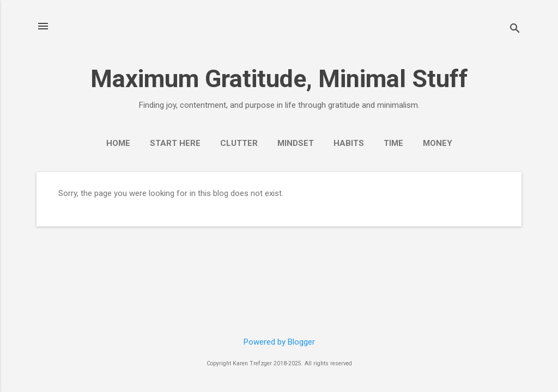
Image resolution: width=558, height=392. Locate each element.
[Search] (515, 30)
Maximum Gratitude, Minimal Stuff (279, 79)
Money (438, 143)
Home (118, 143)
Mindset (296, 143)
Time (393, 143)
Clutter (239, 143)
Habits (349, 143)
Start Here (175, 143)
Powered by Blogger (279, 342)
